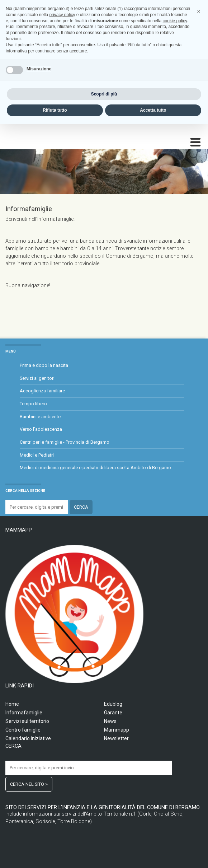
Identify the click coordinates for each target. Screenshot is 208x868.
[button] (199, 755)
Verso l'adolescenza (41, 429)
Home (12, 704)
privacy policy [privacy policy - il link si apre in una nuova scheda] (62, 759)
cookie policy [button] (175, 765)
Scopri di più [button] (104, 838)
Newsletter (116, 738)
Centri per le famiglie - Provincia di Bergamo (65, 442)
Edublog (113, 704)
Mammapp (117, 730)
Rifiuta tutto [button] (55, 854)
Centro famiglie (23, 730)
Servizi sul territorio (27, 721)
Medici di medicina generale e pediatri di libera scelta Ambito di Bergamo (95, 468)
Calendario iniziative (28, 738)
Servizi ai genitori (37, 378)
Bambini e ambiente (40, 417)
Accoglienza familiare (42, 391)
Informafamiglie (24, 713)
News (110, 721)
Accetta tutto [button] (153, 854)
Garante (113, 713)
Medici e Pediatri (37, 455)
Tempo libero (33, 404)
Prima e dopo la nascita (44, 365)
